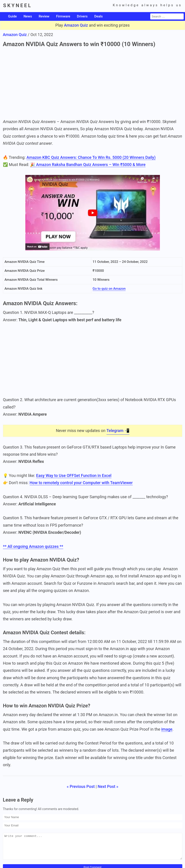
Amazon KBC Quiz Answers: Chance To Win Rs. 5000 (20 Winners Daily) (91, 157)
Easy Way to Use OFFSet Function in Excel (74, 475)
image (167, 729)
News (28, 16)
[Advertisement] (93, 82)
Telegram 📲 (118, 431)
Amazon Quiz (76, 25)
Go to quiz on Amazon (109, 289)
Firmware (63, 16)
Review (44, 16)
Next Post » (108, 786)
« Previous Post (81, 786)
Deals (98, 16)
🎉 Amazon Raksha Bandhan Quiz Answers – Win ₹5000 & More (88, 165)
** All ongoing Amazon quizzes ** (33, 546)
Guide (12, 16)
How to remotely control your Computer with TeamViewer (81, 483)
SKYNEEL (17, 5)
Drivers (82, 16)
